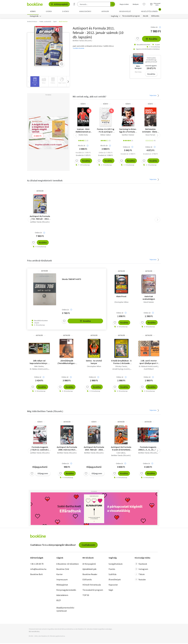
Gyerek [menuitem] (49, 11)
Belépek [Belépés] (136, 4)
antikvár (40, 192)
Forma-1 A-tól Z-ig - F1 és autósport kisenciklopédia (106, 131)
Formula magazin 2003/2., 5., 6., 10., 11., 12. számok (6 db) (148, 449)
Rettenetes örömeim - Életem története (150, 131)
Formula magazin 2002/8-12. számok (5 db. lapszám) (40, 449)
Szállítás (113, 575)
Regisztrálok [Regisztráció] (124, 4)
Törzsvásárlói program (131, 17)
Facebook (141, 564)
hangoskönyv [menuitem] (85, 11)
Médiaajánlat (62, 585)
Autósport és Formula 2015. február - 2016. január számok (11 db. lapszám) (94, 449)
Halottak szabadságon (149, 298)
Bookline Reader (90, 575)
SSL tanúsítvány (34, 632)
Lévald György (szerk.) (121, 370)
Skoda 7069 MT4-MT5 (71, 280)
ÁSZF (59, 601)
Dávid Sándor (149, 303)
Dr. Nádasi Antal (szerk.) (39, 370)
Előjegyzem (43, 474)
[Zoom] (62, 65)
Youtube (140, 580)
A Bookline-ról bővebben (68, 564)
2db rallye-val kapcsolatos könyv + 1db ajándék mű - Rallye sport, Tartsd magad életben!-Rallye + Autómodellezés (39, 363)
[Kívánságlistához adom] (138, 39)
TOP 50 (86, 596)
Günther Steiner (128, 135)
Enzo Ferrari (150, 135)
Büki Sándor (39, 367)
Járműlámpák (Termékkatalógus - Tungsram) (67, 363)
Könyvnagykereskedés (66, 591)
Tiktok (140, 575)
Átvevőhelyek (115, 580)
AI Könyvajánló (59, 4)
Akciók (146, 17)
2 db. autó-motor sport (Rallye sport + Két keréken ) (149, 363)
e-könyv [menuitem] (66, 11)
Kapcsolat (113, 585)
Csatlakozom (88, 546)
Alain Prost (121, 297)
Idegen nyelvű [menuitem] (125, 11)
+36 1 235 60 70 (37, 564)
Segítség (114, 17)
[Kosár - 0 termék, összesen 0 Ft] (155, 4)
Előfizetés (155, 17)
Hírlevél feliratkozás (92, 585)
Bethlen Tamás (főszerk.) (40, 223)
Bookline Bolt (37, 575)
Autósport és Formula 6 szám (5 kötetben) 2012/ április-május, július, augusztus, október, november (121, 449)
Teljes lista (155, 96)
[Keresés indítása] (113, 4)
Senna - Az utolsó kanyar (94, 363)
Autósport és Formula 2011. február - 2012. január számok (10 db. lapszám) (40, 218)
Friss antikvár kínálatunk (39, 261)
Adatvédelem (62, 596)
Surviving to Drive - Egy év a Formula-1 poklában (128, 131)
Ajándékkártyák (89, 570)
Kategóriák (34, 17)
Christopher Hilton (121, 303)
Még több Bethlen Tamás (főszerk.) (45, 412)
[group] (35, 82)
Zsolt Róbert (149, 370)
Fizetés (112, 570)
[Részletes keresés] (74, 4)
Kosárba (151, 39)
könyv (83, 104)
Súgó (111, 591)
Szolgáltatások (116, 564)
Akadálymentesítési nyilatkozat (65, 610)
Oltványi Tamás (121, 367)
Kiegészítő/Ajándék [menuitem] (151, 10)
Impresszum (62, 580)
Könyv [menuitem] (33, 11)
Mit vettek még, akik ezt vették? (89, 97)
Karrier (60, 575)
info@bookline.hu (38, 570)
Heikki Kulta (83, 135)
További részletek (78, 49)
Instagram (141, 570)
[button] (68, 82)
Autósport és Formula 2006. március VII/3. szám (67, 449)
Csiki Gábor (121, 453)
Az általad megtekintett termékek (45, 181)
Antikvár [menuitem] (105, 11)
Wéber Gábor (106, 135)
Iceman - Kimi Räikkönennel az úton (83, 131)
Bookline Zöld (63, 570)
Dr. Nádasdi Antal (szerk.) (149, 367)
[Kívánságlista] (144, 4)
